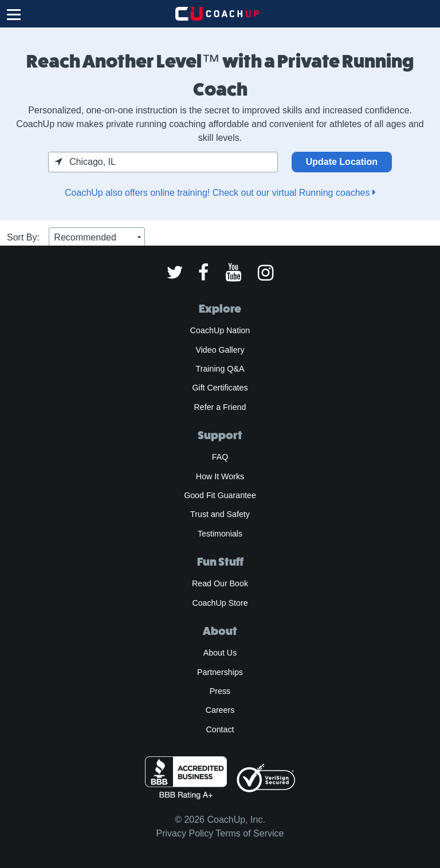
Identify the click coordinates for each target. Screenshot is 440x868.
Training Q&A (220, 369)
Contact (220, 729)
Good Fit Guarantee (220, 495)
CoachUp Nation (220, 330)
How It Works (220, 476)
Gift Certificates (220, 388)
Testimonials (220, 534)
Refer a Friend (220, 407)
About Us (220, 653)
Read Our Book (220, 583)
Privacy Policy (185, 833)
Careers (220, 710)
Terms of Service (250, 833)
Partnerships (220, 672)
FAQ (220, 457)
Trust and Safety (220, 514)
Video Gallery (220, 350)
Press (220, 691)
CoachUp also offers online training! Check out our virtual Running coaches (220, 193)
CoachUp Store (220, 603)
